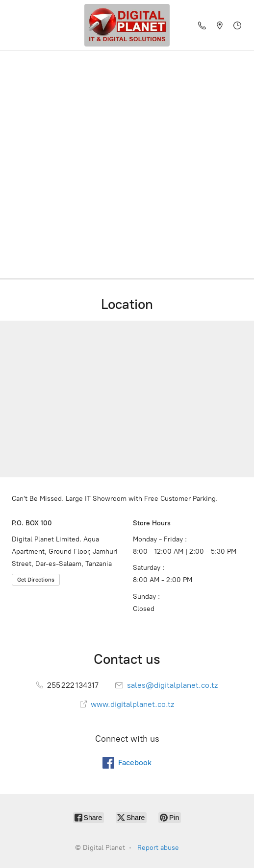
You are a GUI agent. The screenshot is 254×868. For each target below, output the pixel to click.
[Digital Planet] (127, 25)
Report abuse (158, 848)
